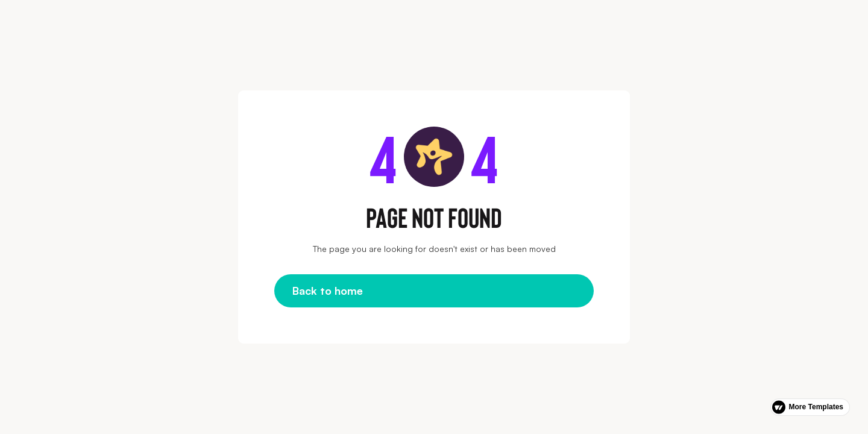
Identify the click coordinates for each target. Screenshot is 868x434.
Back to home (328, 291)
